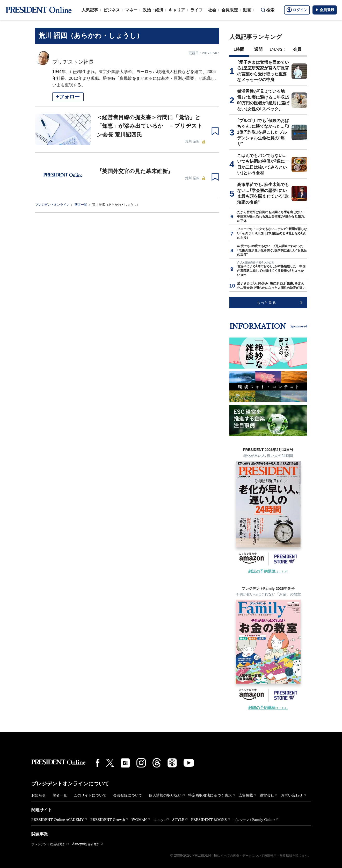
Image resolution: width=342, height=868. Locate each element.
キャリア (177, 10)
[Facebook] (98, 763)
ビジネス (112, 10)
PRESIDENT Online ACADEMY (57, 820)
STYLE (178, 820)
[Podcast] (172, 763)
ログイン (297, 10)
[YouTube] (189, 763)
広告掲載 (246, 795)
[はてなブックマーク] (125, 763)
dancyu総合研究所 (86, 844)
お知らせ (39, 795)
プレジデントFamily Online (254, 820)
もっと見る (266, 302)
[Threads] (157, 763)
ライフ (197, 10)
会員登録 (325, 10)
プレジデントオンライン (52, 205)
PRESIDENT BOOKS (209, 820)
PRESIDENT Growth (108, 820)
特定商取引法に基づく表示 (210, 795)
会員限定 (230, 10)
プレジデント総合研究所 (48, 844)
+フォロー (68, 97)
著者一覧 (81, 205)
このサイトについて (90, 795)
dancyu (159, 820)
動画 (247, 10)
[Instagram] (141, 763)
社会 (212, 10)
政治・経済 (153, 10)
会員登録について (128, 795)
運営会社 (267, 795)
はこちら (268, 572)
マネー (131, 10)
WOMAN (139, 820)
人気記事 (90, 10)
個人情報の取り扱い (165, 795)
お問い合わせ (292, 795)
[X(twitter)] (110, 763)
